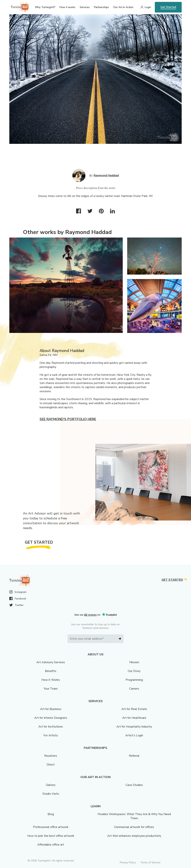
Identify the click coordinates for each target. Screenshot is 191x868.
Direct (51, 765)
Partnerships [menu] (101, 7)
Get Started (168, 7)
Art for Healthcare (134, 718)
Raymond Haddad (106, 175)
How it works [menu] (67, 7)
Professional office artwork (51, 827)
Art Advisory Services (51, 662)
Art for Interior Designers (51, 718)
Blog (51, 814)
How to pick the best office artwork (51, 836)
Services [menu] (85, 7)
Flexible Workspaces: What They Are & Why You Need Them (134, 816)
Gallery (51, 785)
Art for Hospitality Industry (134, 727)
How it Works (51, 680)
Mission (134, 662)
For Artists (51, 735)
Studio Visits (51, 794)
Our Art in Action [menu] (123, 7)
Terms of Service (150, 862)
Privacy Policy (128, 862)
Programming (134, 680)
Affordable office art (51, 845)
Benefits (51, 671)
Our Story (134, 671)
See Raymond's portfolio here (68, 419)
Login (148, 7)
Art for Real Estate (134, 709)
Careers (134, 689)
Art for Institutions (51, 727)
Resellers (51, 756)
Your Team (51, 689)
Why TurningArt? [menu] (45, 7)
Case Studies (134, 785)
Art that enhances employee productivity (134, 836)
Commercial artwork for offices (134, 827)
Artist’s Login (134, 735)
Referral (134, 756)
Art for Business (51, 709)
